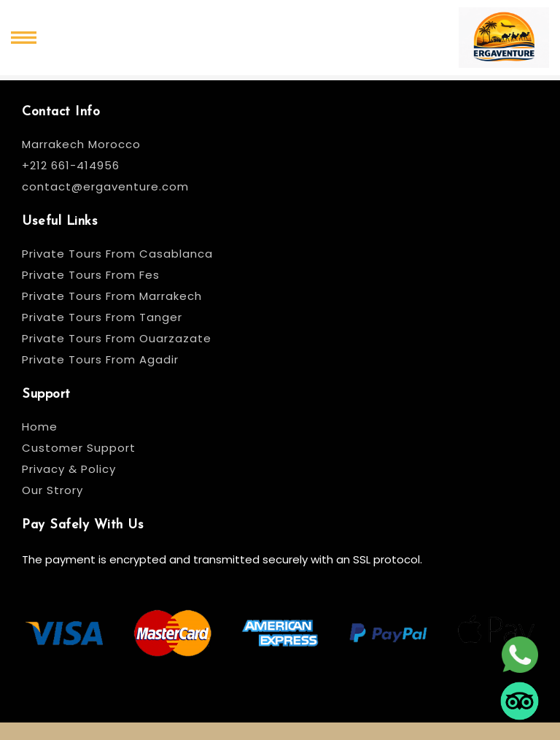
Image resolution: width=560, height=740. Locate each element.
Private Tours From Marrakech (112, 296)
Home (40, 427)
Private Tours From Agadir (100, 359)
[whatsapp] (520, 654)
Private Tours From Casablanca (119, 254)
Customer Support (79, 448)
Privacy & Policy (69, 469)
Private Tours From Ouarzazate (117, 338)
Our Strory (52, 490)
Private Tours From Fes (91, 275)
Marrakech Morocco (81, 144)
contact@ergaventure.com (105, 186)
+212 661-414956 (71, 165)
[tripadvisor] (520, 700)
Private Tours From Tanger (102, 317)
